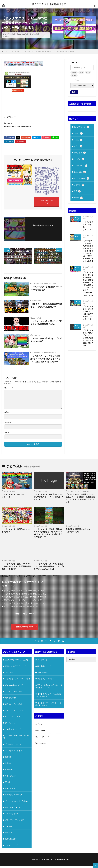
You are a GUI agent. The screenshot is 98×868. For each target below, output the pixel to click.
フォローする (44, 229)
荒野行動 (8, 757)
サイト (7, 432)
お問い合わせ (42, 672)
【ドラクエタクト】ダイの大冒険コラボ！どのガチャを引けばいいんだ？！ (88, 313)
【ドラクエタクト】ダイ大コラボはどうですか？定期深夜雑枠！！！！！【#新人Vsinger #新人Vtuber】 (49, 566)
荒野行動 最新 (10, 698)
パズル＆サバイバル (13, 717)
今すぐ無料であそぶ (47, 202)
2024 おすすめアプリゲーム (16, 666)
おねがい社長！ (11, 770)
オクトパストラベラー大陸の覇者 (16, 737)
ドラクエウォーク (12, 814)
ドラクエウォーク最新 (14, 691)
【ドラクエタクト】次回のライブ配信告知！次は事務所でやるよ (46, 323)
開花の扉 (74, 72)
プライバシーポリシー (46, 679)
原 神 (8, 782)
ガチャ (78, 133)
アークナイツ (10, 723)
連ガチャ (74, 75)
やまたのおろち (81, 178)
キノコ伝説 (9, 672)
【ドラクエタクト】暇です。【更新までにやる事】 (46, 340)
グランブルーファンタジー (15, 820)
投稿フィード (40, 730)
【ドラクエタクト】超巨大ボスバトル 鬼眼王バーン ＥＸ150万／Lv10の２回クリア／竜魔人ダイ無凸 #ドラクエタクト (81, 498)
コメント (9, 388)
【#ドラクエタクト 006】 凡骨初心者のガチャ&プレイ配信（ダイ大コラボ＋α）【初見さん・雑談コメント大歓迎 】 (88, 251)
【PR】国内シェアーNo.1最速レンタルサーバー (49, 695)
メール (8, 422)
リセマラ (79, 185)
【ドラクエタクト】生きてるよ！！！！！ (88, 226)
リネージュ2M (11, 776)
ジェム (88, 72)
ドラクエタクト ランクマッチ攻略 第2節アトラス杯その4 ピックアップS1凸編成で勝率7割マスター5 (45, 359)
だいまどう (80, 153)
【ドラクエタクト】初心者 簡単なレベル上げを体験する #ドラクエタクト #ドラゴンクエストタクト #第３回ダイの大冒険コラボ (49, 533)
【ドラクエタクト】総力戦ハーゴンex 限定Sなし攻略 (46, 288)
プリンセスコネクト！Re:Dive (16, 801)
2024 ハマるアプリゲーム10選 (17, 660)
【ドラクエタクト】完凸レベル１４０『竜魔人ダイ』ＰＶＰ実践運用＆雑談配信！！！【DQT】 (16, 566)
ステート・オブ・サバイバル (16, 710)
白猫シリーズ (10, 788)
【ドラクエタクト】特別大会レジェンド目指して (16, 530)
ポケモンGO (10, 833)
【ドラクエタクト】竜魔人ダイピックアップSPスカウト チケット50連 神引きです (88, 338)
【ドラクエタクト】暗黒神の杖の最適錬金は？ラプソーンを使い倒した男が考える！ (51, 51)
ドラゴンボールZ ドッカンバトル (18, 679)
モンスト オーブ (11, 845)
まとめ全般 (35, 34)
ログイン (39, 724)
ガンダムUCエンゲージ (14, 685)
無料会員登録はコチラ (25, 627)
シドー (78, 146)
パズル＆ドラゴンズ (13, 807)
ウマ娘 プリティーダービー (15, 729)
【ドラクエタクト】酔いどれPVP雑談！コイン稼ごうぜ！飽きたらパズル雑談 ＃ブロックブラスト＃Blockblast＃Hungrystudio (88, 284)
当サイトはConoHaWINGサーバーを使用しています (49, 686)
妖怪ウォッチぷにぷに (14, 704)
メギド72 (9, 826)
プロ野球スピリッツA (13, 744)
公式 (77, 191)
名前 (7, 412)
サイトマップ (42, 660)
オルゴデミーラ (81, 127)
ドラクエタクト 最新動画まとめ (49, 4)
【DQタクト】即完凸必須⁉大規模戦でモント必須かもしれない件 (46, 305)
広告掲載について (44, 666)
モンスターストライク (14, 751)
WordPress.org (41, 743)
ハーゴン (79, 159)
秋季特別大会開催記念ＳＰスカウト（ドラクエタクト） (80, 530)
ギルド (81, 72)
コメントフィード (42, 737)
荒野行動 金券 (10, 839)
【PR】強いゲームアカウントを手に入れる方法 (48, 704)
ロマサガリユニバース (14, 795)
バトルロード (80, 166)
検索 (74, 92)
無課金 (78, 198)
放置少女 (8, 763)
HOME (6, 51)
